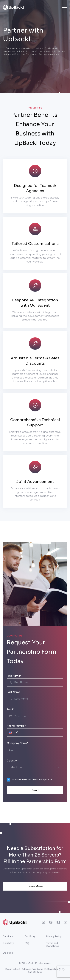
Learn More (35, 886)
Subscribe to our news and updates (32, 780)
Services (8, 936)
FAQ (27, 943)
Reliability (8, 943)
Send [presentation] (35, 790)
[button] (10, 732)
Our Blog (30, 936)
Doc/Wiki (8, 953)
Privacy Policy (54, 936)
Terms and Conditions (53, 945)
